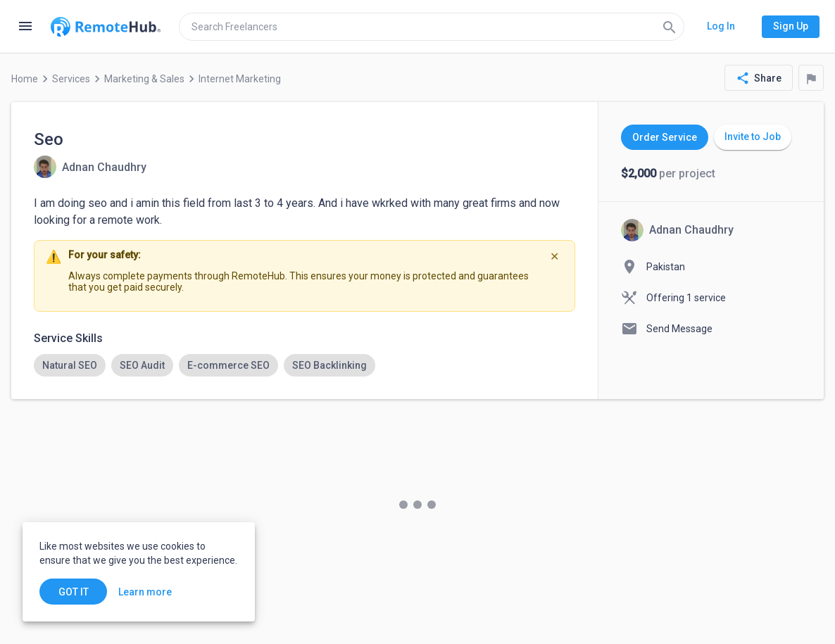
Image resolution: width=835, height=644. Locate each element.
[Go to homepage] (106, 27)
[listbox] (305, 365)
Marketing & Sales (144, 79)
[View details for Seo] (90, 167)
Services (71, 79)
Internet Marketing (240, 79)
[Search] (670, 27)
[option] (70, 365)
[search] (432, 27)
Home (25, 79)
